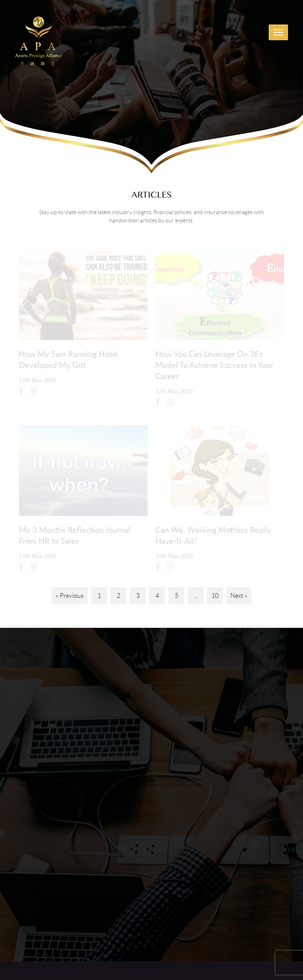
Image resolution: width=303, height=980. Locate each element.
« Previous (70, 596)
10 (215, 596)
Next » (239, 596)
